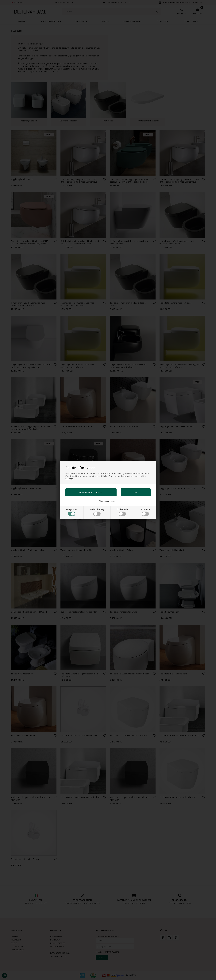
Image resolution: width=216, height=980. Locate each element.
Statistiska (145, 512)
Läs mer (69, 479)
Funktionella (122, 512)
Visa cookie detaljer (108, 501)
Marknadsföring (97, 512)
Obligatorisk (72, 512)
